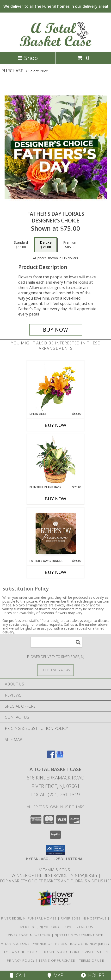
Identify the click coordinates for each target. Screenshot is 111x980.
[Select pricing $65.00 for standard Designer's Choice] (21, 245)
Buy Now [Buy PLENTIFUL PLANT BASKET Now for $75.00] (55, 499)
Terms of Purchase (57, 960)
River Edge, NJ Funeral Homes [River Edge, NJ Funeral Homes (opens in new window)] (29, 918)
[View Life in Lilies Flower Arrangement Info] (56, 386)
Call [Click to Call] (18, 975)
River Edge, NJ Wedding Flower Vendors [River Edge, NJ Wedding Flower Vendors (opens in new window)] (55, 927)
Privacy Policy (21, 960)
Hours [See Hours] (93, 975)
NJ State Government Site (79, 935)
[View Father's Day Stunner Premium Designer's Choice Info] (56, 533)
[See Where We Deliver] (55, 670)
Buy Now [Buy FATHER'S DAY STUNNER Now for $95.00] (55, 572)
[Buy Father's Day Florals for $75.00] (56, 330)
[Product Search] (56, 642)
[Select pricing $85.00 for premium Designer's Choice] (70, 245)
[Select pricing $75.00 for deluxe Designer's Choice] (46, 245)
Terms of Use (92, 960)
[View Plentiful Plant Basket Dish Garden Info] (56, 460)
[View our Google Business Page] (60, 757)
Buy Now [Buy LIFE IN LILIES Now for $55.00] (55, 425)
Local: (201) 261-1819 (55, 795)
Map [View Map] (55, 975)
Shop (28, 58)
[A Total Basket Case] (56, 45)
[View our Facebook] (51, 757)
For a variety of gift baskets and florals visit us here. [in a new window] (57, 952)
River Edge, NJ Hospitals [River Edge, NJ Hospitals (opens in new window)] (84, 918)
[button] (56, 850)
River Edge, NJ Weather (29, 935)
